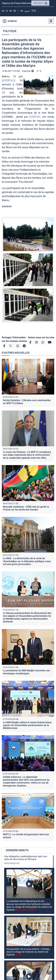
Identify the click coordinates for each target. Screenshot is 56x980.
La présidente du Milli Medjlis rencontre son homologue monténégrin (27, 672)
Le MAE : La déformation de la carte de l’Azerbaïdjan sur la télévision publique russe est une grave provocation (27, 561)
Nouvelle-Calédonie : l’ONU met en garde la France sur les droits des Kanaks (26, 508)
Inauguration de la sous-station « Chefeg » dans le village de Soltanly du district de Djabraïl (29, 952)
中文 (34, 11)
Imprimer (28, 71)
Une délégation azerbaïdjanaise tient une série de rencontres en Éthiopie (26, 858)
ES (22, 11)
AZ (3, 11)
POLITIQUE (10, 31)
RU (7, 11)
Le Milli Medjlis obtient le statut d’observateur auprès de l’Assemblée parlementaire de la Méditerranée (27, 725)
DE (15, 11)
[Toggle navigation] (50, 21)
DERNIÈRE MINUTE (17, 850)
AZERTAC (8, 80)
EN (11, 11)
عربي (27, 11)
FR (18, 11)
